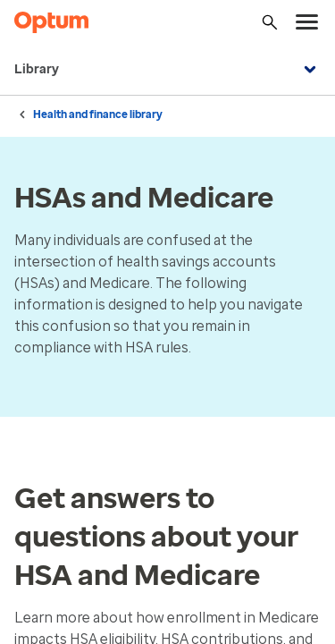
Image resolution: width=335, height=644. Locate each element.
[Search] (270, 22)
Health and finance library (98, 114)
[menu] (307, 22)
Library (167, 70)
